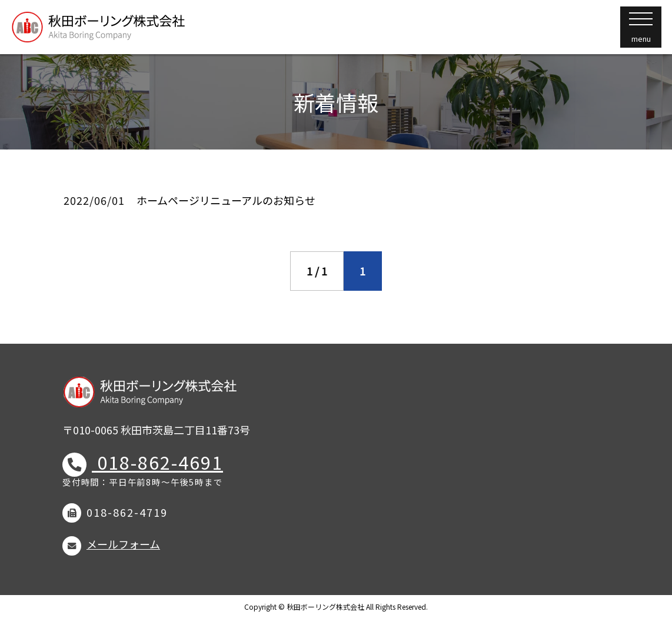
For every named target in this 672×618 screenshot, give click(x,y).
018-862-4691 (157, 462)
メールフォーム (123, 544)
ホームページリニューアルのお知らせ (226, 200)
